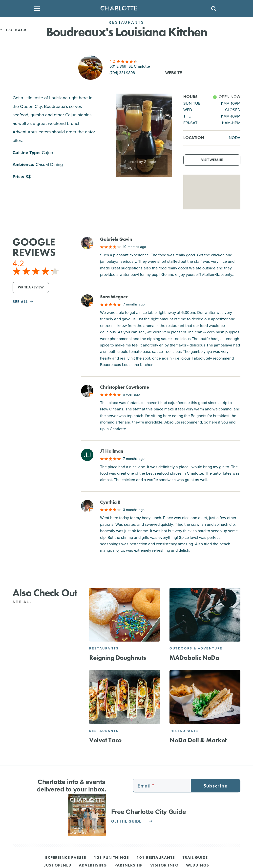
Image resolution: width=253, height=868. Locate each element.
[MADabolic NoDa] (205, 615)
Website (174, 73)
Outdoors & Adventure (196, 648)
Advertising (93, 866)
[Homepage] (125, 9)
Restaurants (104, 648)
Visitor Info (164, 866)
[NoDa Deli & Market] (205, 697)
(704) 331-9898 (122, 73)
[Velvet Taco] (125, 697)
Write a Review (31, 287)
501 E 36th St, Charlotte (130, 66)
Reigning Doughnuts (118, 658)
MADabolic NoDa (194, 658)
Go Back (14, 30)
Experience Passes (66, 858)
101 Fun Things (111, 858)
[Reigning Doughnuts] (125, 615)
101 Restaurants (156, 858)
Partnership (128, 866)
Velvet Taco (105, 740)
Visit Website (212, 160)
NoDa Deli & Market (198, 740)
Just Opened (58, 866)
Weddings (198, 866)
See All (25, 602)
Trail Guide (195, 858)
